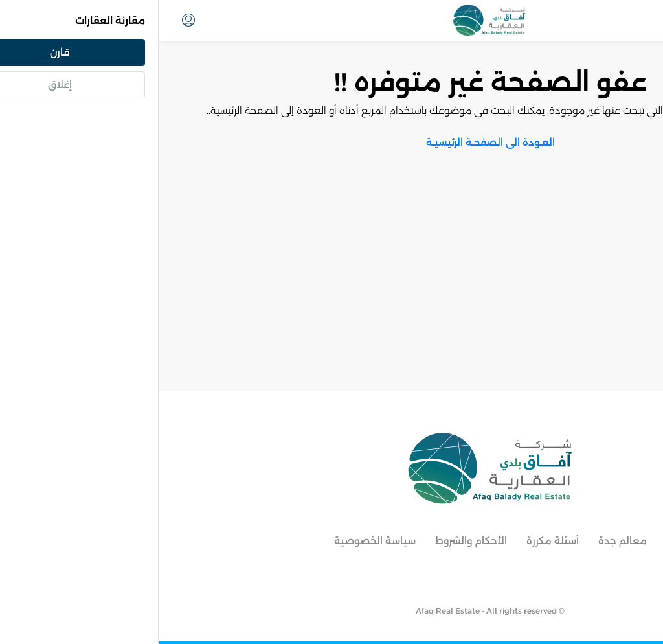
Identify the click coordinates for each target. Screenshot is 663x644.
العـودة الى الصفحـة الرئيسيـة (332, 142)
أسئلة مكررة (394, 541)
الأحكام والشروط (312, 541)
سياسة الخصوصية (216, 541)
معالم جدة (464, 541)
